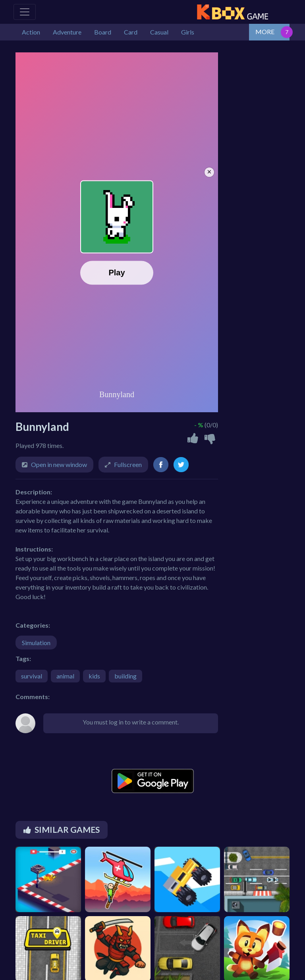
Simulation (36, 643)
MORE (265, 32)
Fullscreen (128, 464)
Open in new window (59, 464)
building (125, 676)
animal (65, 676)
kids (94, 676)
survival (32, 676)
